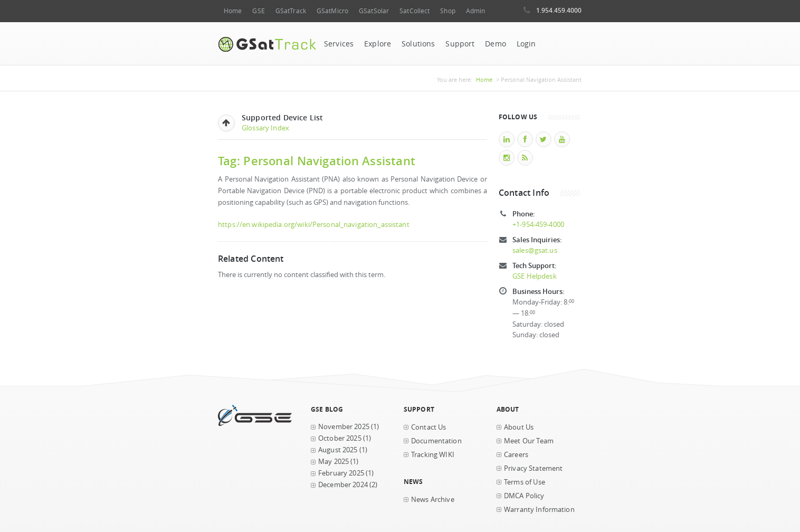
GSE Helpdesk (535, 276)
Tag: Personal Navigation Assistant (317, 161)
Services (339, 44)
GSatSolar (374, 11)
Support (460, 44)
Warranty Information (539, 510)
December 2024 (343, 485)
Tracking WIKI (433, 455)
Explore (378, 44)
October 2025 (340, 438)
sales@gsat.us (535, 250)
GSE (258, 11)
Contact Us (428, 427)
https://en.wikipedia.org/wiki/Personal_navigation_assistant (314, 225)
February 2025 (341, 473)
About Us (519, 427)
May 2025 (334, 462)
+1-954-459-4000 (538, 225)
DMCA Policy (524, 496)
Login (526, 44)
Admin (476, 11)
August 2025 (338, 450)
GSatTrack (291, 11)
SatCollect (415, 11)
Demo (496, 44)
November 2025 (344, 427)
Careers (516, 455)
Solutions (418, 44)
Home (233, 11)
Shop (447, 11)
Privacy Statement (533, 468)
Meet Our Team (529, 441)
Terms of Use (525, 482)
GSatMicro (332, 11)
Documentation (436, 441)
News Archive (433, 500)
